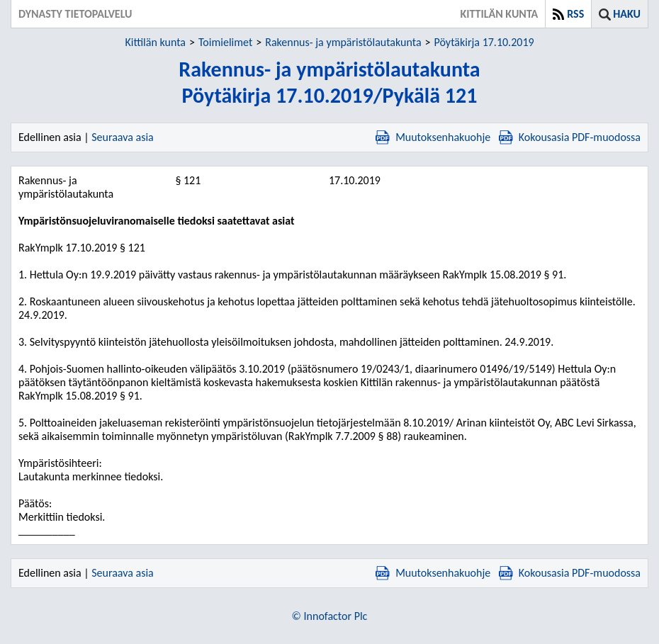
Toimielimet (225, 42)
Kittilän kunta (155, 42)
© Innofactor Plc (330, 616)
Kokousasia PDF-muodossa (570, 137)
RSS (575, 14)
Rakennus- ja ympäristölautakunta (343, 42)
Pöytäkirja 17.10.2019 (484, 42)
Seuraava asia (123, 137)
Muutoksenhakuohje (433, 137)
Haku (627, 14)
